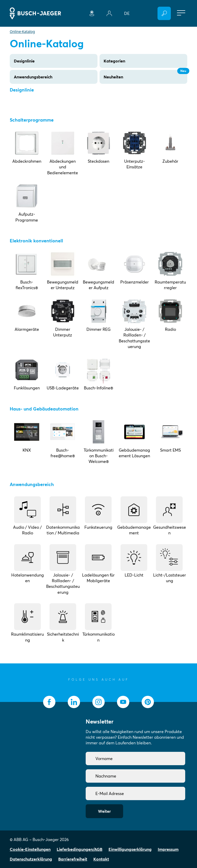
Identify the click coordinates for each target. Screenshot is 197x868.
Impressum (168, 849)
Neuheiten (145, 75)
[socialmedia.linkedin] (74, 702)
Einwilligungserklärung (130, 849)
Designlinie (24, 61)
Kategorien (114, 61)
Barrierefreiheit (73, 859)
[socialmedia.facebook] (49, 702)
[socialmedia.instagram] (98, 702)
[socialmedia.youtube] (123, 702)
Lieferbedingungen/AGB (80, 849)
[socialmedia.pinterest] (148, 702)
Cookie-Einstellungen (30, 849)
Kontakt (101, 859)
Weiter (104, 811)
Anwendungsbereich (33, 77)
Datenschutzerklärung (31, 859)
